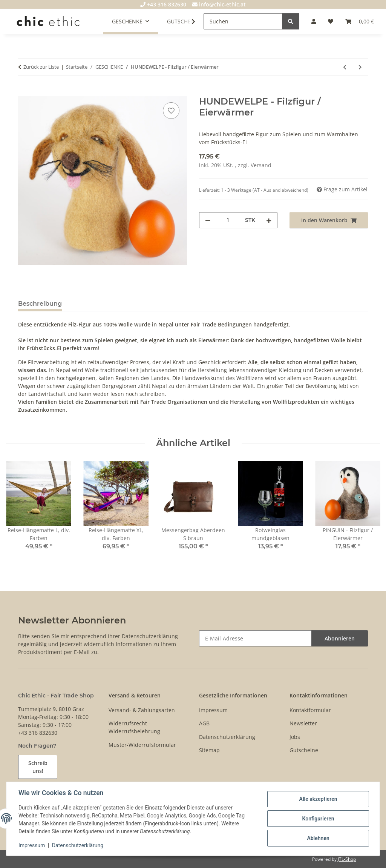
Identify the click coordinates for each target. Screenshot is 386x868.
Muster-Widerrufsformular (142, 745)
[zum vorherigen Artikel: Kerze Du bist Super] (345, 67)
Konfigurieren (318, 819)
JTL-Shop (347, 859)
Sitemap (209, 750)
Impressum (32, 845)
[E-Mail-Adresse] (255, 638)
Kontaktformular (310, 710)
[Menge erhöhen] (269, 220)
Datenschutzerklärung (78, 845)
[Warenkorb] (360, 21)
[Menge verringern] (208, 220)
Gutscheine (304, 750)
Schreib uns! (38, 767)
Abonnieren (340, 638)
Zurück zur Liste (41, 67)
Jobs (295, 737)
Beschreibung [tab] (40, 304)
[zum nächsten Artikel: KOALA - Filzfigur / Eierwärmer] (360, 67)
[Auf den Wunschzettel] (171, 111)
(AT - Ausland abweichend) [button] (280, 190)
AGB (204, 723)
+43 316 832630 (163, 4)
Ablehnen (318, 838)
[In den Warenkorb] (24, 92)
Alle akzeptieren (318, 799)
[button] (314, 21)
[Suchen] (243, 21)
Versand (261, 165)
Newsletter (303, 723)
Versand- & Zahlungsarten (142, 710)
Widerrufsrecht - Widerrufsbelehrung (134, 727)
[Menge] (228, 220)
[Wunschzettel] (331, 21)
